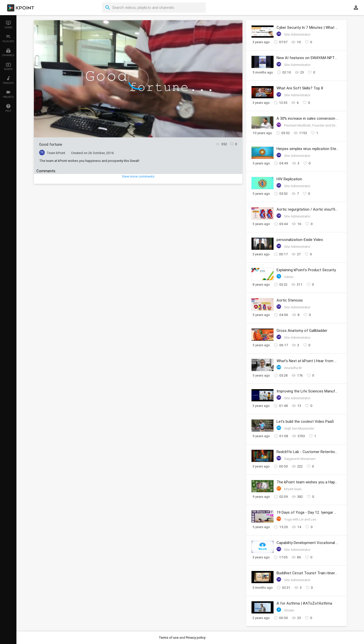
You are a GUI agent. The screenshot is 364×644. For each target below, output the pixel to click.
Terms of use (169, 638)
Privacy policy (196, 638)
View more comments (138, 176)
